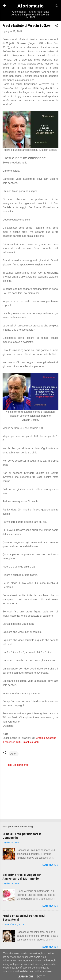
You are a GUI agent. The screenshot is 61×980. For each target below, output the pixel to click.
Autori (14, 754)
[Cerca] (57, 6)
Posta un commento (17, 765)
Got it (41, 977)
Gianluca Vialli (31, 742)
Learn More (25, 977)
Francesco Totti (12, 742)
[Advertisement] (30, 792)
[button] (57, 26)
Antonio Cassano (46, 738)
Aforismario (30, 6)
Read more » (50, 865)
